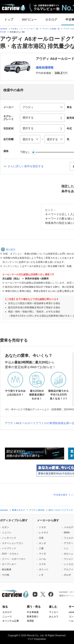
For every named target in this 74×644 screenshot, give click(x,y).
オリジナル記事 (11, 621)
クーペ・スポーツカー (14, 559)
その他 (6, 575)
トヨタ (42, 527)
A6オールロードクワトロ (60, 510)
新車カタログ (19, 510)
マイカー (54, 612)
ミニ (66, 548)
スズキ (42, 564)
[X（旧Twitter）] (43, 594)
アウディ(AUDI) (37, 510)
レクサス (44, 533)
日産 (41, 538)
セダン (6, 527)
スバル (42, 559)
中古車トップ (17, 29)
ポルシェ (68, 554)
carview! (4, 29)
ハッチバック (9, 538)
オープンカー (9, 564)
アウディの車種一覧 (51, 29)
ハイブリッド (9, 548)
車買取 (30, 621)
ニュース (7, 617)
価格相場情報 (45, 67)
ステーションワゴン (13, 543)
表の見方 (8, 250)
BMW (67, 533)
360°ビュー (29, 19)
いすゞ (42, 575)
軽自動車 (7, 570)
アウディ (68, 543)
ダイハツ (44, 570)
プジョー (68, 559)
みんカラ (54, 617)
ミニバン (7, 533)
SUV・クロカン (10, 554)
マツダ (42, 554)
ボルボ (67, 575)
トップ (9, 19)
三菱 (41, 548)
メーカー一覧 (32, 29)
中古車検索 (33, 612)
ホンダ (42, 543)
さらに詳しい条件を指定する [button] (26, 166)
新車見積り (33, 617)
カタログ (51, 19)
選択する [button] (28, 118)
